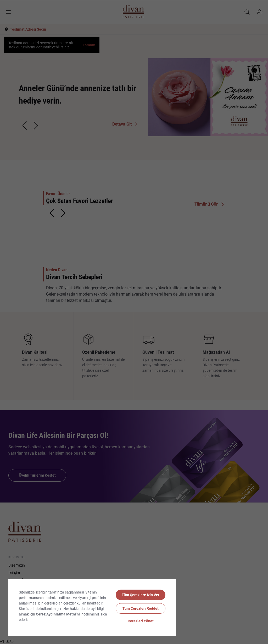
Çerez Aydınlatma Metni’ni (58, 614)
